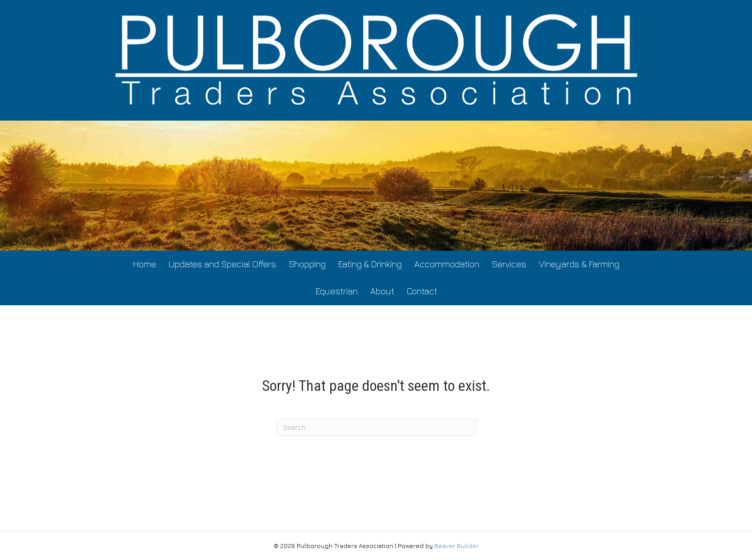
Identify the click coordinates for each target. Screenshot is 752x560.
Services (509, 264)
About (382, 291)
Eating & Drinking (370, 264)
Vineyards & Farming (579, 264)
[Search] (376, 427)
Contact (422, 291)
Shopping (307, 264)
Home (145, 264)
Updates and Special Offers (222, 264)
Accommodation (447, 264)
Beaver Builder (457, 546)
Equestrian (337, 291)
